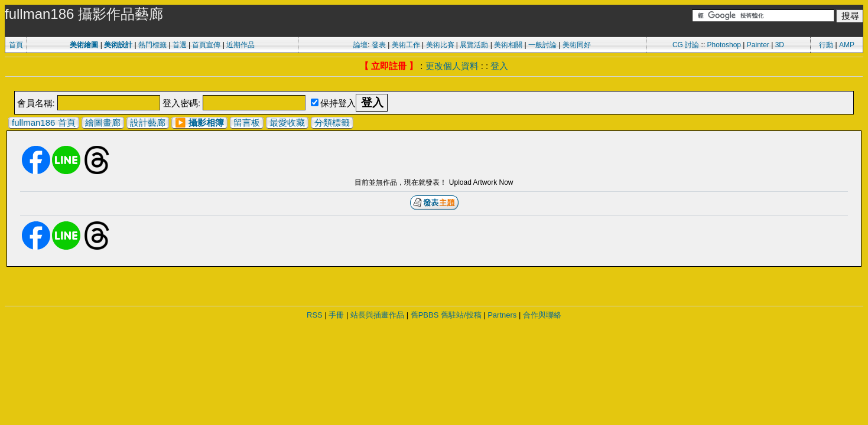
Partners (502, 315)
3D (780, 45)
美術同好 (577, 45)
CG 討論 (686, 45)
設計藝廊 (148, 122)
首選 (180, 45)
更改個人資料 (452, 66)
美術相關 (508, 45)
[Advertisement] (434, 85)
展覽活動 (474, 45)
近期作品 (240, 45)
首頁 (16, 45)
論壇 (360, 45)
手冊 (336, 315)
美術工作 (406, 45)
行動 (826, 45)
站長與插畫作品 (377, 315)
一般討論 (542, 45)
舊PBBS (425, 315)
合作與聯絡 (542, 315)
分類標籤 (332, 122)
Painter (758, 45)
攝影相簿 (206, 122)
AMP (847, 45)
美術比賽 (440, 45)
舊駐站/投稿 (461, 315)
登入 (499, 66)
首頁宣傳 (206, 45)
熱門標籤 (152, 45)
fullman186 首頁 (44, 122)
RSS (315, 315)
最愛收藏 (287, 122)
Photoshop (724, 45)
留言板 (247, 122)
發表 (379, 45)
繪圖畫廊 (103, 122)
